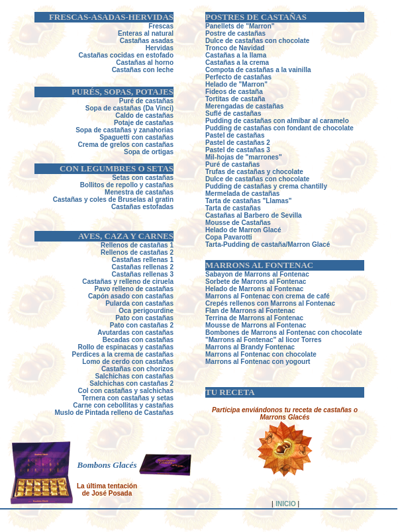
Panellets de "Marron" (240, 26)
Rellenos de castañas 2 (137, 252)
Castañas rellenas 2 (143, 267)
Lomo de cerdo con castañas (128, 362)
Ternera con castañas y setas (127, 398)
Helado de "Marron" (236, 84)
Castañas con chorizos (137, 369)
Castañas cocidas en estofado (126, 55)
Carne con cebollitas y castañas (123, 405)
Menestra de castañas (139, 192)
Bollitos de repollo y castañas (127, 185)
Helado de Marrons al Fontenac (254, 289)
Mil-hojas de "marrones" (244, 157)
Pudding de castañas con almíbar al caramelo (277, 121)
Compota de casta (234, 70)
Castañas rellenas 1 (143, 260)
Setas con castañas (143, 178)
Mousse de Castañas (238, 223)
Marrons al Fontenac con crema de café (268, 296)
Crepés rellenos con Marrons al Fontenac (270, 303)
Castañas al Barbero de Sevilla (254, 215)
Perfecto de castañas (238, 77)
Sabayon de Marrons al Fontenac (257, 274)
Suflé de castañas (233, 113)
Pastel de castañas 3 (238, 150)
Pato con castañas (144, 318)
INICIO (286, 504)
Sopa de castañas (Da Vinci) (129, 108)
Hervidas (160, 48)
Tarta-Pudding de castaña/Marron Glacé (268, 244)
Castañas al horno (145, 63)
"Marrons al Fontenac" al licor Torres (263, 340)
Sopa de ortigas (149, 152)
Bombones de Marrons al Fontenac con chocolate (284, 332)
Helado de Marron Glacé (243, 230)
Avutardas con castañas (135, 332)
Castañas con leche (143, 70)
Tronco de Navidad (235, 48)
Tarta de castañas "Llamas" (248, 201)
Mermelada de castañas (242, 194)
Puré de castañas (232, 164)
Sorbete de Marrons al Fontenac (256, 282)
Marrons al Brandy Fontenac (250, 347)
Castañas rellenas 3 (143, 274)
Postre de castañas (235, 33)
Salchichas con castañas (134, 376)
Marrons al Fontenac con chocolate (261, 354)
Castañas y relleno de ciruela (128, 282)
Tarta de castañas (233, 208)
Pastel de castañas (235, 135)
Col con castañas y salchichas (125, 391)
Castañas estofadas (142, 207)
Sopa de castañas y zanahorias (124, 130)
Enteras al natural (146, 33)
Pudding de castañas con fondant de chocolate (279, 128)
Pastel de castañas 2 (238, 143)
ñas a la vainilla (286, 70)
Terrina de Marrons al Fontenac (254, 318)
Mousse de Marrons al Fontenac (256, 325)
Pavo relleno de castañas (134, 289)
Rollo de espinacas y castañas (125, 347)
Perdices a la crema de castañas (123, 354)
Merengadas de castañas (244, 106)
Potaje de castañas (144, 123)
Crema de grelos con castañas (125, 145)
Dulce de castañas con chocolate (257, 41)
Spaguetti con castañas (136, 137)
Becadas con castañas (138, 340)
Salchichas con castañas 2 (131, 383)
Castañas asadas (147, 41)
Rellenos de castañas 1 (137, 245)
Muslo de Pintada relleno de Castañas (115, 413)
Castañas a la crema (237, 63)
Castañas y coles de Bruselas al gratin (113, 199)
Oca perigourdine (146, 311)
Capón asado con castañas (131, 296)
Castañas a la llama (236, 55)
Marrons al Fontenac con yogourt (258, 362)
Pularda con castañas (139, 303)
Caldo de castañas (144, 115)
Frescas (161, 26)
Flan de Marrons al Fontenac (250, 311)
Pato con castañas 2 (142, 325)
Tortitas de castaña (235, 99)
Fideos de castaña (234, 92)
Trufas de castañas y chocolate (254, 172)
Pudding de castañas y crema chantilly (266, 186)
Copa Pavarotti (229, 237)
